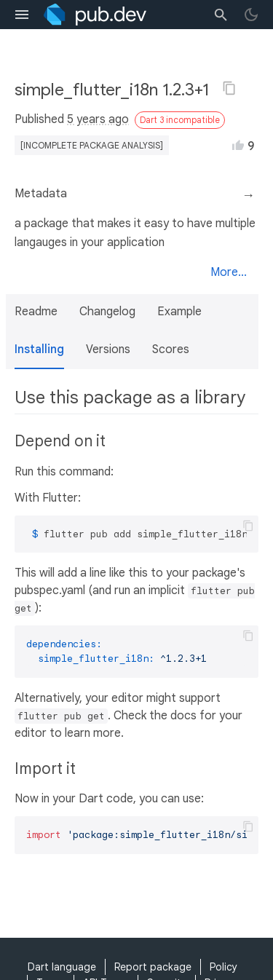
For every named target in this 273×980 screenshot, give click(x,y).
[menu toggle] (22, 15)
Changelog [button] (107, 312)
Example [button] (179, 312)
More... (229, 272)
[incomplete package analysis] (92, 145)
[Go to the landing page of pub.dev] (95, 15)
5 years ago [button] (98, 119)
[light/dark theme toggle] (251, 15)
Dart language (62, 967)
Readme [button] (36, 312)
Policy (223, 967)
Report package (153, 967)
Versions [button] (108, 349)
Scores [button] (171, 349)
